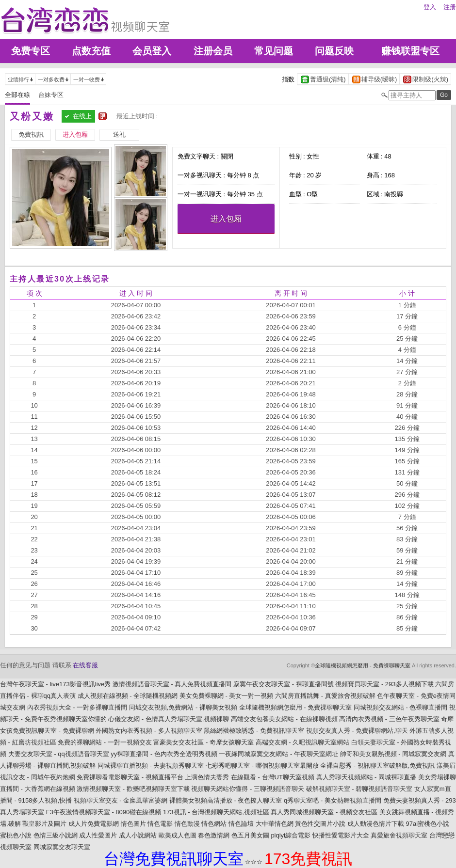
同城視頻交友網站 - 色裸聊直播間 (401, 707)
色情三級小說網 (56, 835)
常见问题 (274, 51)
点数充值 (91, 51)
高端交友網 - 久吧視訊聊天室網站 (303, 742)
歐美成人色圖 (178, 835)
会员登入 (152, 51)
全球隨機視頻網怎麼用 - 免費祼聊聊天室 (363, 665)
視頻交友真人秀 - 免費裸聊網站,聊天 (357, 731)
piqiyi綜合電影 (291, 835)
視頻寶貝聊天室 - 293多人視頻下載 (384, 684)
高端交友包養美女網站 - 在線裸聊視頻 (284, 719)
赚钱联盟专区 (410, 51)
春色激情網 (214, 835)
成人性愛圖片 (98, 835)
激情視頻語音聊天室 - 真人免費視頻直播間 (172, 684)
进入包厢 (226, 219)
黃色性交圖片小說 (320, 824)
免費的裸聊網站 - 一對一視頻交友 (105, 742)
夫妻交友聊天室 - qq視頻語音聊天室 (59, 754)
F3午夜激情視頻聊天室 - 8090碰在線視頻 (104, 812)
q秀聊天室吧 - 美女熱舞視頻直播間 (333, 800)
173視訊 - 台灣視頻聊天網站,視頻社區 (216, 812)
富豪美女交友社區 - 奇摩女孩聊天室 (204, 742)
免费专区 (31, 51)
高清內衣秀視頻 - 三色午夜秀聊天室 (389, 719)
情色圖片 (133, 824)
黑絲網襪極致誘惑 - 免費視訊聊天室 (254, 731)
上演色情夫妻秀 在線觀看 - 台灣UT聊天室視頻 (250, 777)
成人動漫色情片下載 (376, 824)
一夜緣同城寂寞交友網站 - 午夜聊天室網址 (278, 754)
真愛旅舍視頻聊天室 (399, 835)
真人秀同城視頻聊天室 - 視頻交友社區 (324, 812)
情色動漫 (187, 824)
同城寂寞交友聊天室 (62, 847)
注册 (450, 7)
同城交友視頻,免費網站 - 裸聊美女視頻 (183, 707)
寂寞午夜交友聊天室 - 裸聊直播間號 (284, 684)
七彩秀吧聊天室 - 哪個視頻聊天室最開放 (262, 765)
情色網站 (214, 824)
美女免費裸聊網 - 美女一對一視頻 (227, 696)
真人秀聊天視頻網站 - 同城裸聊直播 (366, 777)
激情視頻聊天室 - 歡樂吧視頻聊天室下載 (133, 789)
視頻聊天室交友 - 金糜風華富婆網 (121, 800)
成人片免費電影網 (94, 824)
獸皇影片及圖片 (44, 824)
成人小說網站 (138, 835)
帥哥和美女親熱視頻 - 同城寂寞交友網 (393, 754)
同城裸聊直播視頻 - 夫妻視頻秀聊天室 (151, 765)
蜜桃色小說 (16, 835)
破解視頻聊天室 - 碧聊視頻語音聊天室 (359, 789)
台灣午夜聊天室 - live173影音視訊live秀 (55, 684)
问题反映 (334, 51)
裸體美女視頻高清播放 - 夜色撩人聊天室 (226, 800)
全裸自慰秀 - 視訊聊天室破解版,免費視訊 (377, 765)
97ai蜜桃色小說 (428, 824)
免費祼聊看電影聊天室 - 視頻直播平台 (130, 777)
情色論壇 (241, 824)
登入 (430, 7)
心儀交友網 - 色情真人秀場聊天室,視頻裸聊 (169, 719)
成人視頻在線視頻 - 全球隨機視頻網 (128, 696)
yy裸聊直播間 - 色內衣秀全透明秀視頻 (164, 754)
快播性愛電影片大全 (341, 835)
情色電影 (160, 824)
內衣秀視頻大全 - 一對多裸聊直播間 (77, 707)
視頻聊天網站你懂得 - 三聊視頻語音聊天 (248, 789)
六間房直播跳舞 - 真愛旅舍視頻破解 (325, 696)
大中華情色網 (275, 824)
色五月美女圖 (250, 835)
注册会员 (213, 51)
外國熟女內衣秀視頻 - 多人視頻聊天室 (149, 731)
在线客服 (85, 665)
